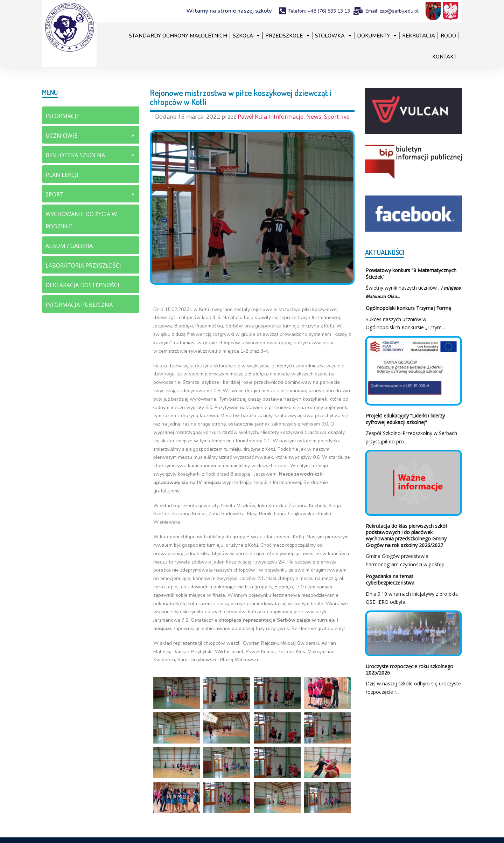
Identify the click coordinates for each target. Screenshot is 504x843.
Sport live (337, 116)
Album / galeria (69, 246)
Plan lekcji (62, 175)
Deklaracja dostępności (82, 285)
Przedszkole (287, 36)
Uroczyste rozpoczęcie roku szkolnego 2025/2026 (409, 669)
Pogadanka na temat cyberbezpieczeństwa (390, 579)
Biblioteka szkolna (91, 155)
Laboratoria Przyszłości (83, 265)
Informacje (289, 116)
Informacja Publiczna (79, 305)
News (314, 116)
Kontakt (444, 57)
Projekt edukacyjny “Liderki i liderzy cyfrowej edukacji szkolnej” (405, 419)
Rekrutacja (419, 36)
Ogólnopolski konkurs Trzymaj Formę (408, 308)
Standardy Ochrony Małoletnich (178, 36)
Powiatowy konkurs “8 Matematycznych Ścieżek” (411, 273)
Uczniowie (91, 136)
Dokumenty (377, 36)
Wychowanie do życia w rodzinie (81, 220)
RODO (448, 36)
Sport (91, 195)
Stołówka (333, 36)
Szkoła (246, 36)
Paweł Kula (253, 116)
